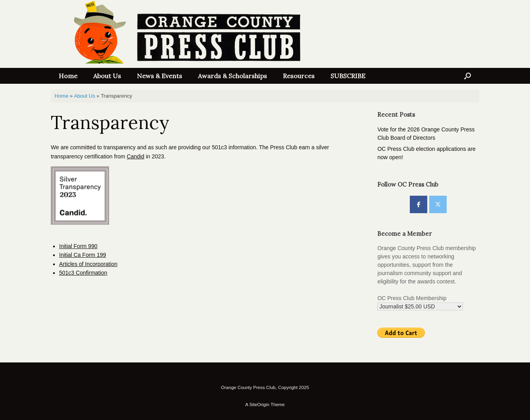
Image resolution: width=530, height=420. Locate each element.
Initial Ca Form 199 (83, 255)
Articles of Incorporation (88, 264)
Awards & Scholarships (232, 76)
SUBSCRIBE (348, 76)
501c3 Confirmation (83, 273)
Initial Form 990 (78, 246)
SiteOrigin (259, 405)
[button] (468, 76)
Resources (299, 76)
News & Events (159, 76)
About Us (107, 76)
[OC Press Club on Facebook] (419, 204)
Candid (135, 156)
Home (68, 76)
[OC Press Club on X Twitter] (438, 204)
